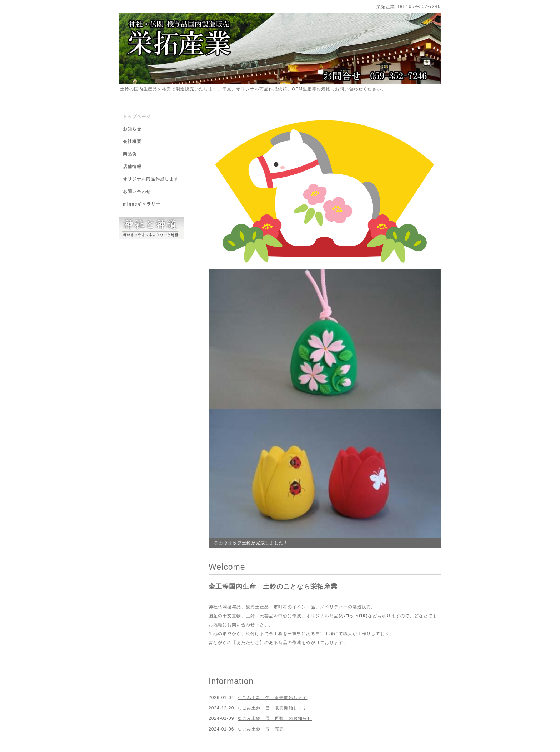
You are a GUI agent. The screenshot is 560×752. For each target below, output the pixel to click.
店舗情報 (132, 167)
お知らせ (132, 129)
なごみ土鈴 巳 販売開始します (272, 708)
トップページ (137, 117)
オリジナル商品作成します (151, 179)
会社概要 (132, 142)
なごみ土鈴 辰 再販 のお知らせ (275, 718)
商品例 (130, 154)
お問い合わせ (137, 192)
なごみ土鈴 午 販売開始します (272, 698)
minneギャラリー (142, 204)
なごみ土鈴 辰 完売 (261, 729)
